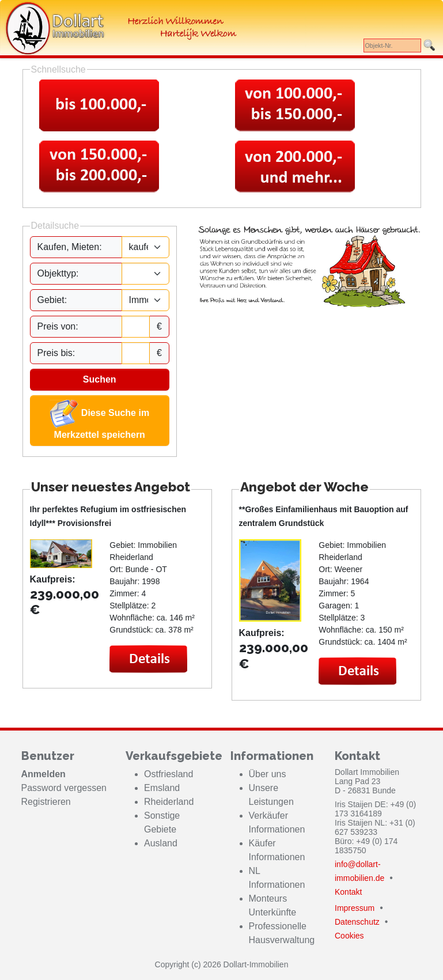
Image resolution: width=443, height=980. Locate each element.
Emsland (162, 788)
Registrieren (46, 802)
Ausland (161, 843)
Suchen (100, 379)
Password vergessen (64, 788)
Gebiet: (52, 300)
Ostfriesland (169, 774)
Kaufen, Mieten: (70, 247)
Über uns (268, 774)
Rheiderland (169, 802)
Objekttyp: (58, 273)
